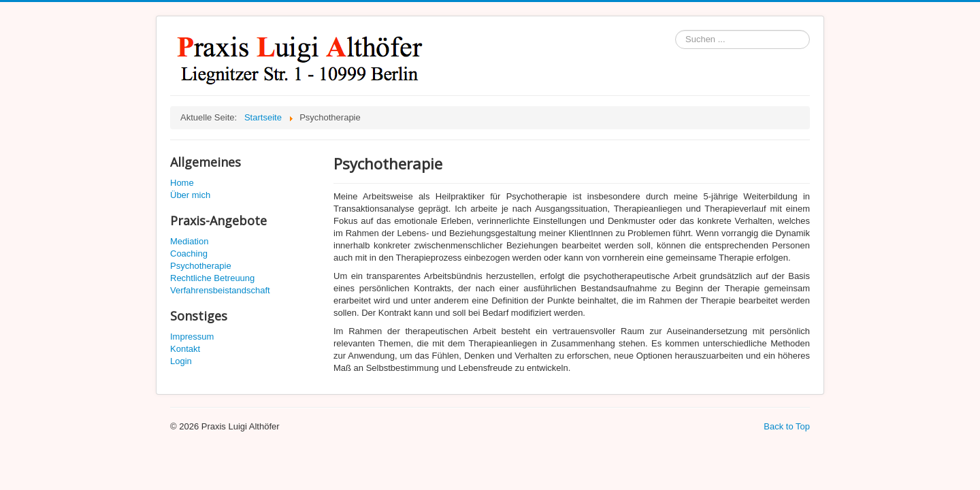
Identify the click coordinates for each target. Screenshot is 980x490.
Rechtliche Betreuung (212, 278)
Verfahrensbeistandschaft (220, 290)
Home (182, 183)
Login (181, 361)
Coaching (189, 254)
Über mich (190, 195)
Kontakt (185, 349)
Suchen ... (675, 30)
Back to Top (787, 426)
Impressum (192, 337)
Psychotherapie (201, 266)
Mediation (189, 241)
